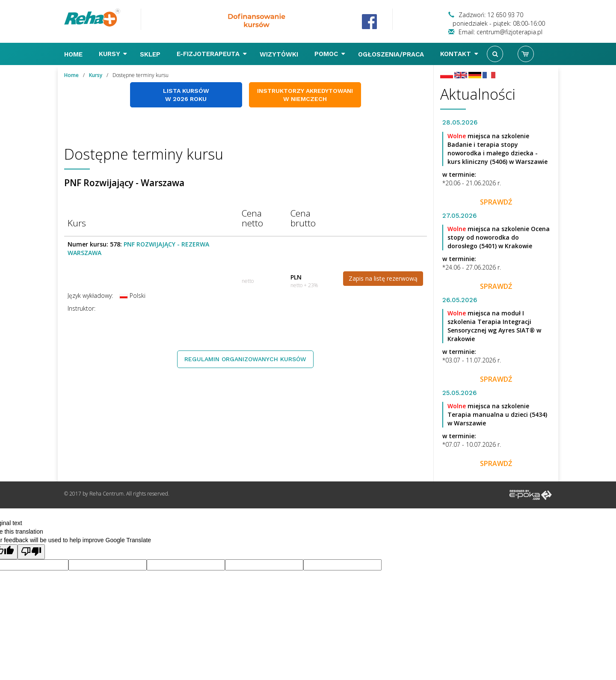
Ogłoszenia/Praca (392, 54)
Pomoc (330, 54)
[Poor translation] (31, 552)
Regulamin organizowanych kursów (245, 359)
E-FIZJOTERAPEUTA (212, 54)
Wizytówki (280, 54)
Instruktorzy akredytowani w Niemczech (305, 95)
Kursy (113, 54)
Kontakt (459, 54)
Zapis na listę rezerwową (383, 278)
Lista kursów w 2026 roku (186, 95)
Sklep (151, 54)
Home (74, 54)
